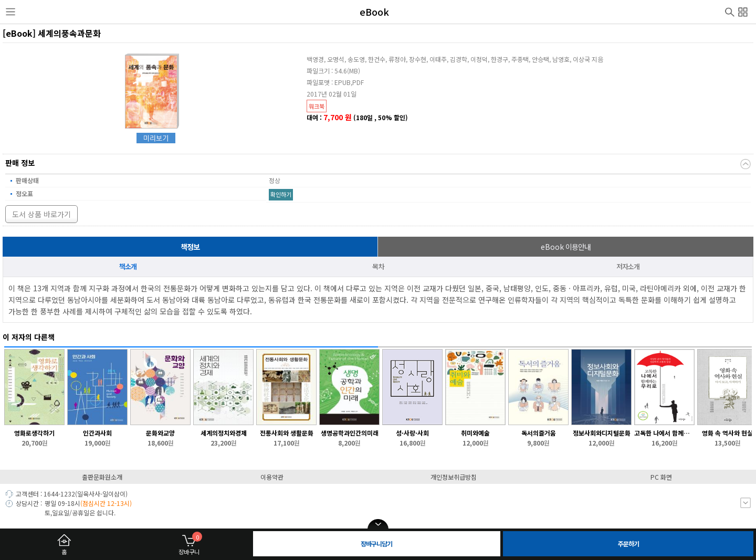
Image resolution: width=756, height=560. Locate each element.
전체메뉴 (743, 10)
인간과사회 (97, 433)
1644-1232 (59, 494)
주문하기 (628, 543)
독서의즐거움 (539, 433)
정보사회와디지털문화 (602, 433)
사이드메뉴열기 (10, 12)
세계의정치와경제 (224, 433)
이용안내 (566, 247)
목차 (378, 266)
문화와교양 (160, 433)
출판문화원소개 (102, 477)
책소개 (128, 266)
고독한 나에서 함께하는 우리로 (664, 433)
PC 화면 (661, 477)
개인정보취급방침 (454, 477)
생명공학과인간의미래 (350, 433)
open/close (378, 524)
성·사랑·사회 (412, 433)
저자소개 (628, 266)
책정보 (190, 247)
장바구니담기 (376, 543)
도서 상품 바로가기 (41, 214)
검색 (730, 11)
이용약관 (272, 477)
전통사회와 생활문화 (287, 433)
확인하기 (281, 194)
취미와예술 (475, 433)
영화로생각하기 (34, 433)
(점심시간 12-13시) (106, 503)
